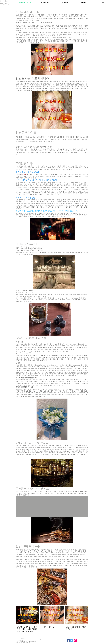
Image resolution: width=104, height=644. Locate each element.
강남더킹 (73, 380)
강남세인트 (57, 372)
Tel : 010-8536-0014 (20, 640)
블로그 (61, 170)
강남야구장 (69, 369)
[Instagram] (75, 640)
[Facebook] (68, 640)
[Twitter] (72, 640)
